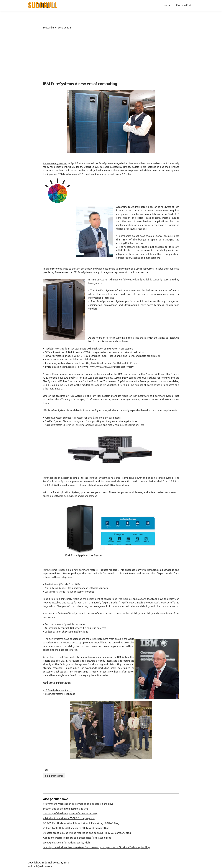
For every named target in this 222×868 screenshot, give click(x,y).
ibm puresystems (54, 776)
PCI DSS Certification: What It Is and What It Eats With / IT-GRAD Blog (81, 823)
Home (167, 5)
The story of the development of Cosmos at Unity (70, 813)
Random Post (184, 5)
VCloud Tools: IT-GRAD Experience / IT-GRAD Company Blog (76, 828)
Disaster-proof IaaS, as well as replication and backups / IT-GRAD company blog (87, 833)
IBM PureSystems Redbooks (60, 694)
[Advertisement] (111, 55)
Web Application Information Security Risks (67, 843)
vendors (93, 309)
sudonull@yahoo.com (40, 866)
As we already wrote (54, 163)
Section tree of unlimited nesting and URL (66, 809)
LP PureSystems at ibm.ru (58, 690)
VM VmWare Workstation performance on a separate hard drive (78, 804)
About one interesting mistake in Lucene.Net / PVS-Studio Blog (77, 838)
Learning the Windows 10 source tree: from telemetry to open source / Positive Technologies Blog (96, 847)
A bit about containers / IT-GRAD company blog (69, 818)
